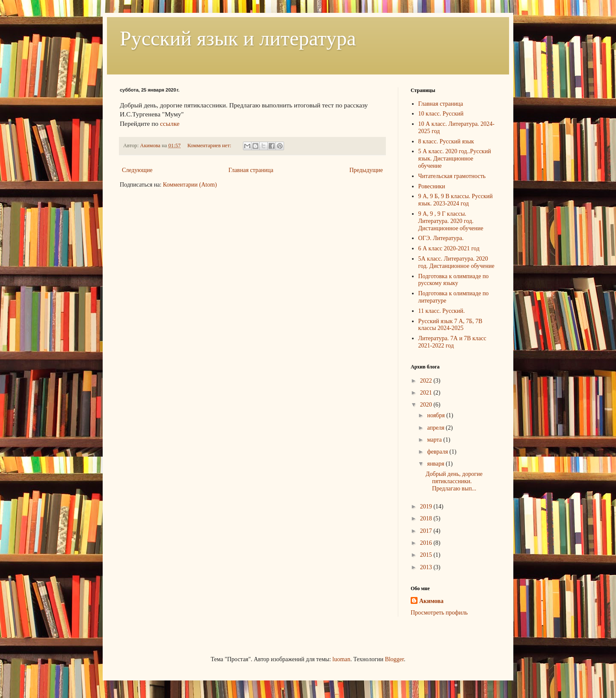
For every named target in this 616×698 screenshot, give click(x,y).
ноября (437, 415)
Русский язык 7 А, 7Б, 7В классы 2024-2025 (450, 325)
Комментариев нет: (210, 146)
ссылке (170, 123)
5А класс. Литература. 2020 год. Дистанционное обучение (456, 262)
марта (435, 440)
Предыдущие (366, 170)
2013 (427, 567)
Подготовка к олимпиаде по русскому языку (454, 280)
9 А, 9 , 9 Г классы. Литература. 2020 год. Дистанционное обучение (451, 221)
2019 (427, 506)
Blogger (394, 659)
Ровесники (432, 186)
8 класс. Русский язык (446, 141)
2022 (427, 381)
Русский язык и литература (238, 38)
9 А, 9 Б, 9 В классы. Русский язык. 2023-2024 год (456, 200)
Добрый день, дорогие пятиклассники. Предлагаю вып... (454, 481)
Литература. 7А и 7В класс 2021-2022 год (452, 342)
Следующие (137, 170)
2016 (427, 543)
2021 (427, 393)
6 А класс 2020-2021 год (449, 248)
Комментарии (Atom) (190, 185)
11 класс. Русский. (442, 311)
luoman (341, 659)
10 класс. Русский (441, 114)
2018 (427, 518)
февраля (438, 452)
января (436, 464)
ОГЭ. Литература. (441, 238)
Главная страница (251, 170)
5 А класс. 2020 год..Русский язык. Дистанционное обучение (455, 159)
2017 (427, 531)
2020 (427, 405)
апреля (436, 428)
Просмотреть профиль (439, 613)
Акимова (431, 601)
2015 (427, 555)
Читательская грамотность (452, 176)
